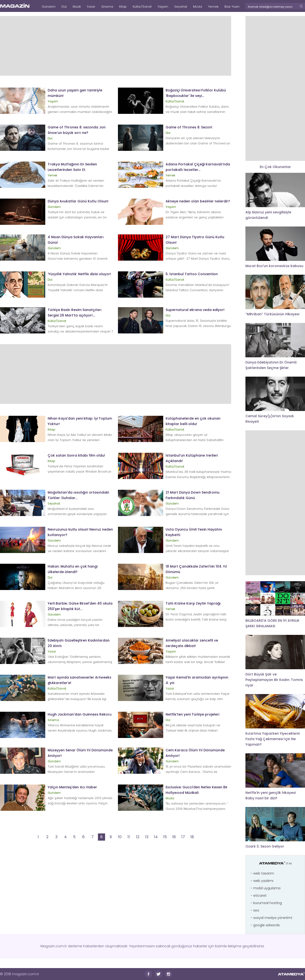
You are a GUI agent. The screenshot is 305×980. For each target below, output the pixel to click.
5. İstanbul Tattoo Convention (192, 274)
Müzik (77, 7)
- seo (255, 910)
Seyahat (181, 7)
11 (129, 837)
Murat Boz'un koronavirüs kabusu (274, 266)
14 (156, 837)
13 (147, 837)
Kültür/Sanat (142, 7)
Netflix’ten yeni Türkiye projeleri (192, 714)
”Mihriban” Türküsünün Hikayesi (272, 314)
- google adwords (265, 925)
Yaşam (163, 7)
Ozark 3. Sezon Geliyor (265, 846)
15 (165, 837)
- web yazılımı (262, 881)
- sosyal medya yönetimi (271, 918)
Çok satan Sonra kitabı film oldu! (76, 455)
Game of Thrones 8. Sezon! (189, 127)
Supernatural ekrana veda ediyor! (195, 310)
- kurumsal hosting (266, 903)
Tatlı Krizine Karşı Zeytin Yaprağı (193, 603)
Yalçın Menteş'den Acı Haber (72, 787)
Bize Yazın (232, 7)
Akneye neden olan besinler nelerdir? (198, 201)
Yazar (91, 7)
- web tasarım (262, 873)
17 (183, 837)
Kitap (123, 7)
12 (138, 837)
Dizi (64, 7)
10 (120, 837)
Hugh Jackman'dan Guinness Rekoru (80, 714)
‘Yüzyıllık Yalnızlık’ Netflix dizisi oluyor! (79, 274)
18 (192, 837)
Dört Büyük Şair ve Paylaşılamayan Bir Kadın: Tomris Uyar (274, 680)
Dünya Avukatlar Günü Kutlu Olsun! (78, 201)
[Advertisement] (116, 46)
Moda (198, 7)
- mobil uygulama (265, 888)
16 (174, 837)
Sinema (107, 7)
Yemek (213, 7)
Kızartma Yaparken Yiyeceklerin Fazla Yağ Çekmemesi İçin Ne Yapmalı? (273, 739)
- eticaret (259, 896)
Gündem (49, 7)
